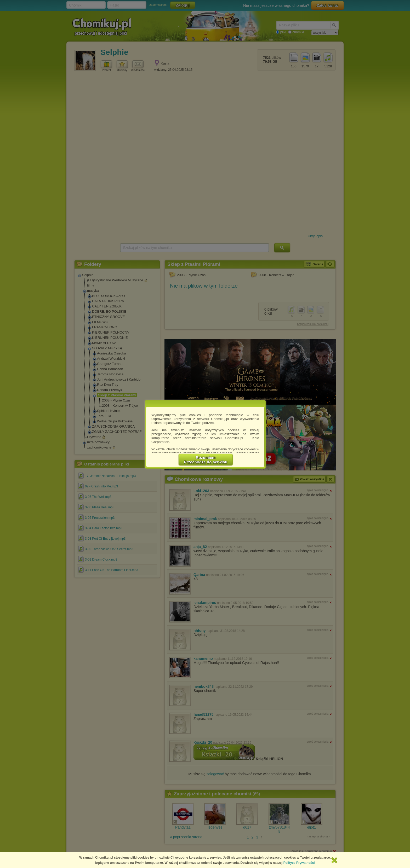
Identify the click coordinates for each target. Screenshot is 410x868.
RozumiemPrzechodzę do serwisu (206, 460)
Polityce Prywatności (299, 863)
